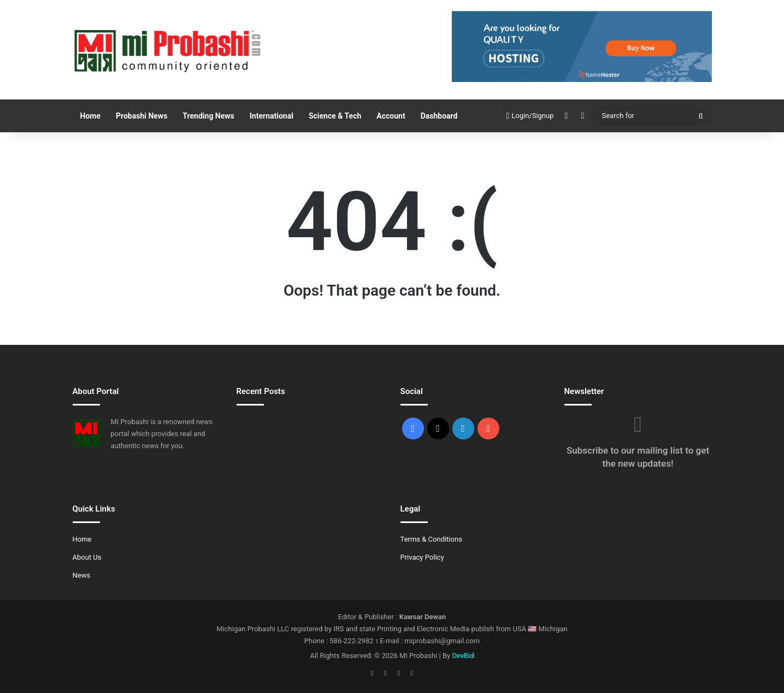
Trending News (208, 116)
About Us (87, 557)
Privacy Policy (422, 557)
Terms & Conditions (431, 539)
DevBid (463, 656)
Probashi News (142, 116)
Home (90, 116)
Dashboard (439, 116)
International (272, 116)
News (82, 575)
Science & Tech (335, 116)
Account (391, 116)
